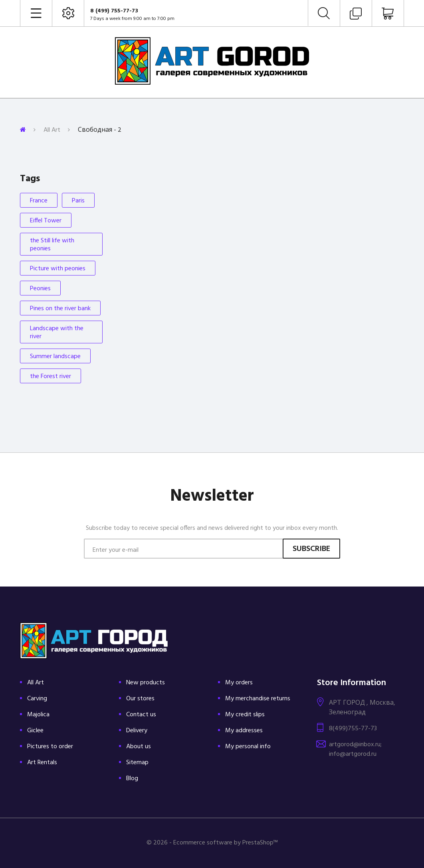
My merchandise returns (258, 699)
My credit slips (245, 715)
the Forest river (51, 377)
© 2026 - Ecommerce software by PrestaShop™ (212, 843)
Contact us (141, 715)
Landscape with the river (57, 333)
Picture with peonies (58, 269)
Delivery (137, 731)
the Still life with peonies (52, 245)
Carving (37, 699)
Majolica (38, 715)
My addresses (244, 731)
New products (146, 683)
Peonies (40, 289)
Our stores (140, 699)
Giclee (35, 731)
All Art (52, 130)
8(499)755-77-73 (353, 729)
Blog (132, 779)
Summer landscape (55, 357)
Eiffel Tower (46, 221)
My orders (239, 683)
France (39, 201)
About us (139, 747)
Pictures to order (50, 747)
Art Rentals (42, 763)
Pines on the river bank (60, 309)
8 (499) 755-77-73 (114, 11)
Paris (78, 201)
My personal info (248, 747)
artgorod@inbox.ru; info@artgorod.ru (355, 749)
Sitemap (137, 763)
